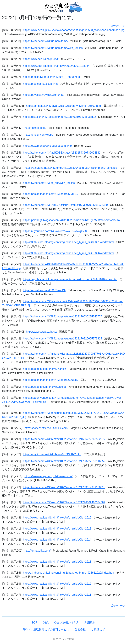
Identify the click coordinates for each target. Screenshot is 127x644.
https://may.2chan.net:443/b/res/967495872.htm (52, 454)
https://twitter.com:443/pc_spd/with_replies (49, 183)
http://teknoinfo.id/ (35, 128)
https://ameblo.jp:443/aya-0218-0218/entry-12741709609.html (64, 106)
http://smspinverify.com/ (39, 135)
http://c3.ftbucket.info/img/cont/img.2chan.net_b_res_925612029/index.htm (68, 573)
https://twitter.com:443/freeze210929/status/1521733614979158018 (64, 487)
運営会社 (80, 629)
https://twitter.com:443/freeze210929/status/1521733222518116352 (64, 461)
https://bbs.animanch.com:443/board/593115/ (51, 194)
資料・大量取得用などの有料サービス (46, 629)
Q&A (46, 623)
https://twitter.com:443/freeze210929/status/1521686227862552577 (64, 439)
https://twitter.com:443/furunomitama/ (46, 41)
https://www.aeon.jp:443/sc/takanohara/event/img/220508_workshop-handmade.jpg (74, 30)
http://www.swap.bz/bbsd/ (42, 332)
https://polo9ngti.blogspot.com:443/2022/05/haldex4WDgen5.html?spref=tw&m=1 (72, 220)
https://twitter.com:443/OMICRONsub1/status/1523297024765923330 (65, 205)
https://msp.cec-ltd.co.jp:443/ (41, 84)
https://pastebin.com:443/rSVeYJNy (45, 290)
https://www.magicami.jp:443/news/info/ (49, 476)
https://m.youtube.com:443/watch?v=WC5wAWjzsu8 (55, 231)
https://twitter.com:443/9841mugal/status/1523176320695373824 (63, 339)
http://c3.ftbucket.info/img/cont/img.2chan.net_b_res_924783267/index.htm (68, 253)
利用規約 (90, 623)
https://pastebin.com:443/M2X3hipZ (45, 369)
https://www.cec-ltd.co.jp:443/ (41, 59)
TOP (34, 623)
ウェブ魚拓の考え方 (67, 623)
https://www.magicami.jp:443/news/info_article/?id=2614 (57, 540)
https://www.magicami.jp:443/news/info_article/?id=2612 (57, 584)
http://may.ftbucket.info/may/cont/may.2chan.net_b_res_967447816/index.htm (70, 279)
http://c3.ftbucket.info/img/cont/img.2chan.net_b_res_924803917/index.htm (68, 242)
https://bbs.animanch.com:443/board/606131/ (51, 380)
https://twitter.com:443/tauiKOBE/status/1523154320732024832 (62, 153)
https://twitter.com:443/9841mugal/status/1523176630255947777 (63, 316)
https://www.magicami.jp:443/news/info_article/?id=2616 (57, 518)
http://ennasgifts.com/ (38, 551)
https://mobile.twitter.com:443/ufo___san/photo (51, 77)
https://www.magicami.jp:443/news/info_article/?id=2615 (57, 529)
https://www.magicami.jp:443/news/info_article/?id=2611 (57, 595)
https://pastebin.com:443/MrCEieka (44, 387)
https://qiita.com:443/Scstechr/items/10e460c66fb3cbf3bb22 (59, 117)
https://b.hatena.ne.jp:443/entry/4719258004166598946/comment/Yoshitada (71, 168)
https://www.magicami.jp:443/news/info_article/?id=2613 (57, 562)
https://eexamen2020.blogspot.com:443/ (48, 146)
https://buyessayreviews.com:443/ (44, 95)
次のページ (118, 26)
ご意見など (98, 629)
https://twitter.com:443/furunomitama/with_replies (53, 48)
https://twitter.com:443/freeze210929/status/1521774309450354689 (64, 502)
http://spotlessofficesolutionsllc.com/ (46, 428)
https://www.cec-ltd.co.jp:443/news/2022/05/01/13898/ (56, 66)
